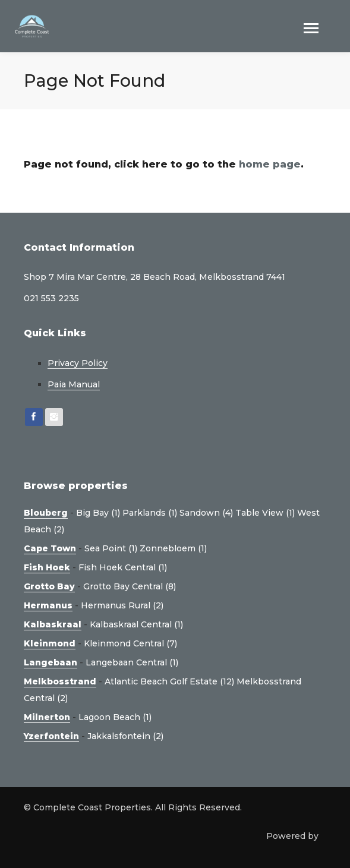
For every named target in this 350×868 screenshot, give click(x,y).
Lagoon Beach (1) (115, 717)
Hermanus (48, 605)
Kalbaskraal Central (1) (136, 624)
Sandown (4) (206, 513)
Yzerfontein (51, 736)
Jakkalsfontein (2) (125, 736)
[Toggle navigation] (311, 29)
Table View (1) (265, 513)
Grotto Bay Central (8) (130, 586)
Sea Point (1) (111, 548)
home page (270, 164)
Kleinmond (50, 643)
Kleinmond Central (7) (130, 643)
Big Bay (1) (98, 513)
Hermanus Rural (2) (122, 605)
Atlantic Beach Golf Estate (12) (169, 681)
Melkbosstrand (60, 681)
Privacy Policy (78, 363)
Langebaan (51, 662)
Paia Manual (74, 384)
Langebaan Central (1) (132, 662)
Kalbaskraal (53, 624)
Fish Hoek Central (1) (123, 567)
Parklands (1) (150, 513)
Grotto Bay (49, 586)
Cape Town (50, 548)
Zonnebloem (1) (173, 548)
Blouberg (46, 513)
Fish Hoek (47, 567)
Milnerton (47, 717)
